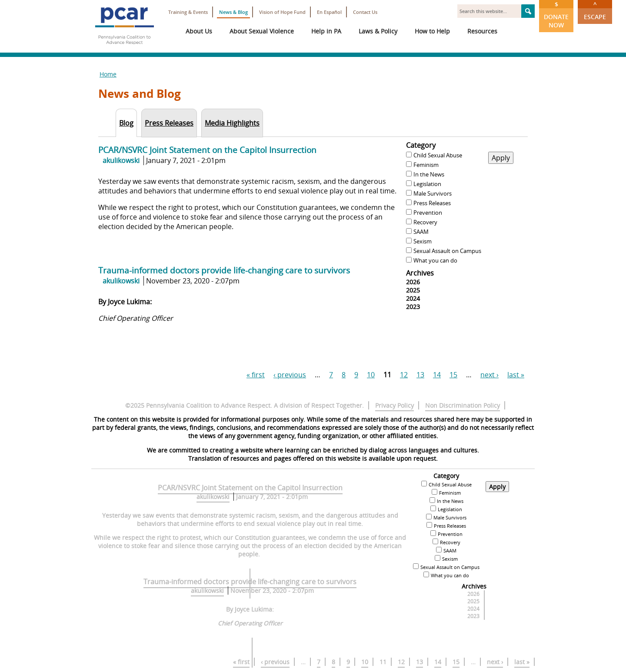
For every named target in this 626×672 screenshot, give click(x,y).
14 (437, 375)
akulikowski (121, 160)
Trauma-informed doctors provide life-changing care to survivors (224, 270)
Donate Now (556, 15)
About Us (199, 31)
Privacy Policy (395, 405)
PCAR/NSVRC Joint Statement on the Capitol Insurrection (207, 150)
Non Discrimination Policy (463, 405)
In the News (429, 174)
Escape (595, 10)
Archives (420, 273)
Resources (482, 31)
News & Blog (233, 12)
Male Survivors (433, 193)
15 (453, 375)
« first (256, 375)
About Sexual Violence (262, 31)
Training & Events (188, 12)
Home (108, 74)
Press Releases (432, 203)
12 (404, 375)
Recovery (425, 222)
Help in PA (326, 31)
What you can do (435, 260)
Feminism (426, 165)
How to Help (432, 31)
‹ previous (290, 375)
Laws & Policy (378, 31)
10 (371, 375)
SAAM (421, 232)
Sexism (423, 241)
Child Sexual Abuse (438, 155)
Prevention (428, 213)
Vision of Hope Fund (282, 12)
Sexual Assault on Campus (447, 251)
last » (516, 375)
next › (489, 375)
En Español (329, 12)
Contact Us (365, 12)
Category (421, 145)
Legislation (427, 184)
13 (420, 375)
